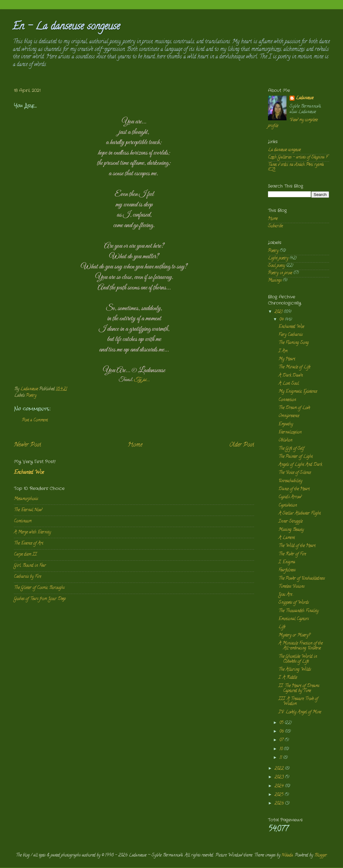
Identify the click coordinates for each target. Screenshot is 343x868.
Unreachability (290, 481)
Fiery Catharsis (291, 335)
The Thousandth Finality (299, 611)
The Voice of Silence (295, 473)
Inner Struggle (291, 522)
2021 (279, 312)
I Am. (283, 351)
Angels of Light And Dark (300, 465)
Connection (287, 400)
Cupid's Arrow (290, 497)
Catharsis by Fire (27, 577)
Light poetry (278, 258)
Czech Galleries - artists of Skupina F (298, 158)
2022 (280, 769)
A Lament (287, 538)
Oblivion (285, 440)
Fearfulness (287, 570)
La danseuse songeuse (284, 150)
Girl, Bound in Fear (30, 566)
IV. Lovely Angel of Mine (300, 712)
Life (282, 627)
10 (282, 749)
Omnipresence (289, 416)
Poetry (31, 396)
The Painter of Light (296, 457)
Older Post (242, 445)
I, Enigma (287, 562)
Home (135, 445)
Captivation (288, 506)
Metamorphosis (26, 499)
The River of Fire (292, 554)
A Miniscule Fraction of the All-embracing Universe (301, 646)
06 (282, 732)
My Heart (287, 359)
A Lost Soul (289, 384)
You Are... (286, 595)
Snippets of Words (294, 603)
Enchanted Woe (29, 473)
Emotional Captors (294, 619)
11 (281, 758)
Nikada (287, 856)
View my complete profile (293, 123)
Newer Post (27, 445)
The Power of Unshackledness (302, 579)
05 (282, 723)
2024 (280, 786)
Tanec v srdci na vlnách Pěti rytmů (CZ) (296, 167)
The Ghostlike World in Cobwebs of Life (298, 659)
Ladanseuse (305, 99)
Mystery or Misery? (294, 635)
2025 (280, 795)
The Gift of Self (291, 449)
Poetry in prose (280, 273)
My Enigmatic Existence (298, 392)
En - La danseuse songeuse (66, 27)
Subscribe (275, 226)
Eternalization (290, 432)
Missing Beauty (291, 530)
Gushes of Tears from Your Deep (40, 599)
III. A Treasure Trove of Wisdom (298, 702)
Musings (275, 281)
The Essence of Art (29, 544)
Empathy (286, 424)
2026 (280, 804)
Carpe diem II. (26, 555)
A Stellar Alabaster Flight (300, 514)
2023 (280, 777)
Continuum (23, 521)
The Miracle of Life (294, 367)
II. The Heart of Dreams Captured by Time (299, 689)
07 (282, 740)
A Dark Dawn (291, 376)
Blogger (321, 856)
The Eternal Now (28, 510)
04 (282, 320)
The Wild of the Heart (297, 546)
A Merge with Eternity (32, 532)
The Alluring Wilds (295, 670)
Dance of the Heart (294, 489)
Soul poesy (276, 266)
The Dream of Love (294, 408)
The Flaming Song (294, 343)
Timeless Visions (291, 587)
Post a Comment (35, 420)
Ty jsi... (142, 380)
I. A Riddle (288, 678)
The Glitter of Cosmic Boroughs (39, 588)
